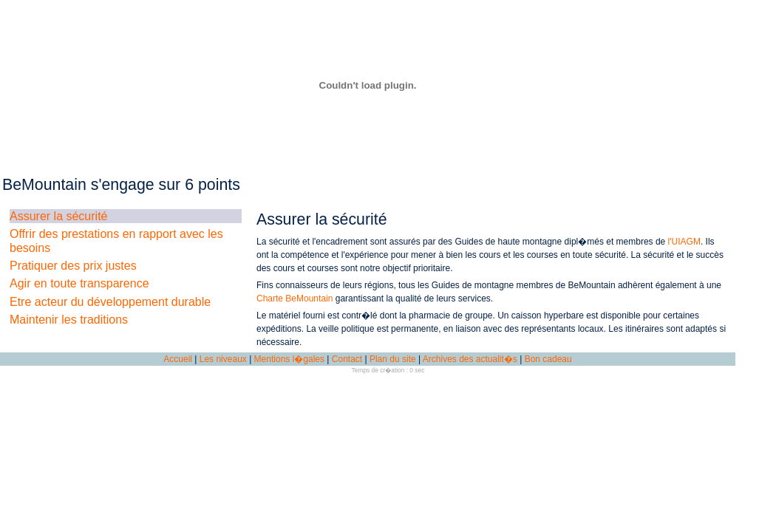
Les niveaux (223, 359)
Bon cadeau (548, 359)
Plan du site (393, 359)
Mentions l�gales (289, 359)
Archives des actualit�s (470, 359)
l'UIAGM (684, 242)
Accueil (178, 359)
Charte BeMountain (295, 299)
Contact (347, 359)
